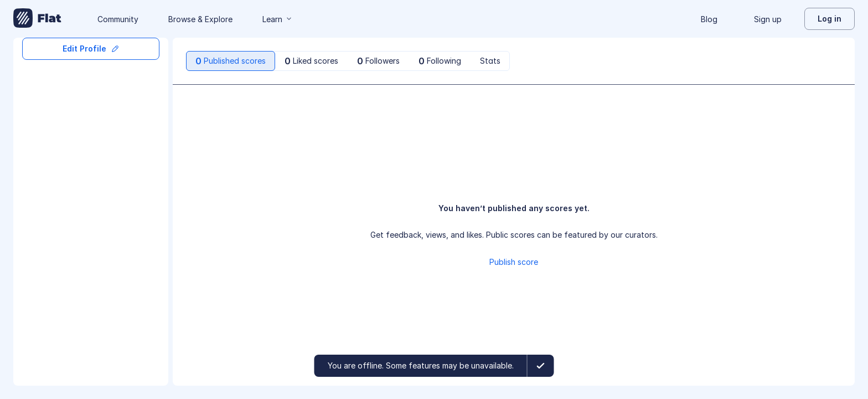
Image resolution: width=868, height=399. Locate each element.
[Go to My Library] (37, 19)
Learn (278, 19)
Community (118, 19)
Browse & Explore (200, 19)
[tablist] (348, 61)
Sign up (768, 19)
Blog (709, 19)
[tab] (231, 61)
